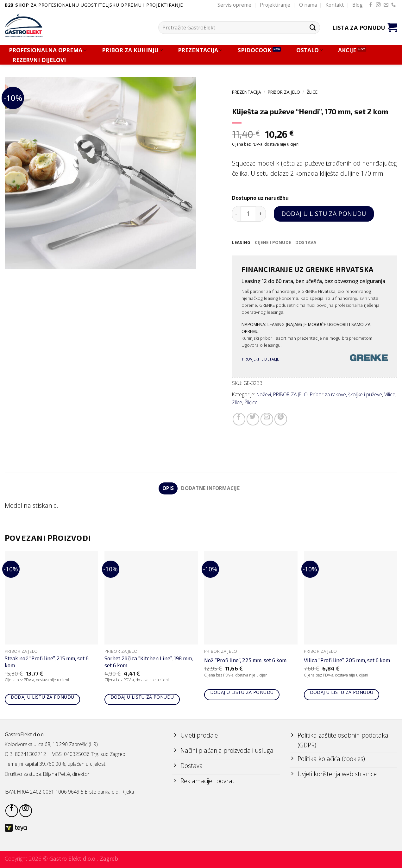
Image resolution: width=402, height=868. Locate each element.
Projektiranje (275, 5)
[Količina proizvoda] (248, 214)
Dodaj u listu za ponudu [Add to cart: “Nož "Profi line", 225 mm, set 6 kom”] (242, 692)
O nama (308, 5)
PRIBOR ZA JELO (284, 92)
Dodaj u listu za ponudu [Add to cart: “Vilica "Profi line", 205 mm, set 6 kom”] (342, 692)
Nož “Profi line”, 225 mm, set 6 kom (245, 660)
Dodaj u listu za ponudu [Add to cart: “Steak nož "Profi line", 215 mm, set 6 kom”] (43, 697)
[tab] (241, 243)
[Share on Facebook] (239, 419)
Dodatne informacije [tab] (211, 488)
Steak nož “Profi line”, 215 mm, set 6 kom (47, 662)
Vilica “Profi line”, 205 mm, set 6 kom (347, 660)
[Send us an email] (386, 5)
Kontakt (335, 5)
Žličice (251, 402)
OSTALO (310, 50)
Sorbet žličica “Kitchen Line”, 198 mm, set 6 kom (149, 662)
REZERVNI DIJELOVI (39, 60)
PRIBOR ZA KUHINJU (132, 50)
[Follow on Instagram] (378, 5)
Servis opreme (234, 5)
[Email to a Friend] (267, 419)
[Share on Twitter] (253, 419)
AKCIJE (347, 50)
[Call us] (394, 5)
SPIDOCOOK (254, 50)
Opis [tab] (168, 488)
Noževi (264, 394)
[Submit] (313, 27)
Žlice (312, 92)
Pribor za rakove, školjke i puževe (346, 394)
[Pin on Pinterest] (281, 419)
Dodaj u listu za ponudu (324, 214)
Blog (358, 5)
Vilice (390, 394)
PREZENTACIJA (200, 50)
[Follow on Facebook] (371, 5)
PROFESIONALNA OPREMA (48, 50)
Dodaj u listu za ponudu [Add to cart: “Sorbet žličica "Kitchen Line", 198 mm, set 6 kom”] (142, 697)
